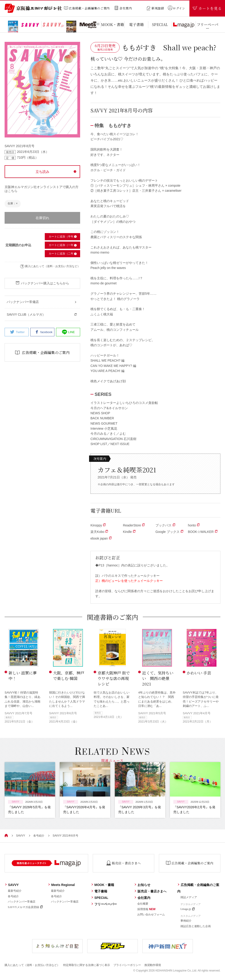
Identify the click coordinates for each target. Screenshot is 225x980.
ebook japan (101, 538)
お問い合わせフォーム (151, 914)
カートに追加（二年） (62, 254)
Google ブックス (169, 532)
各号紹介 (39, 836)
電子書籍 (99, 891)
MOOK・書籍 (103, 885)
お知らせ (142, 885)
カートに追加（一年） (62, 245)
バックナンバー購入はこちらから (42, 283)
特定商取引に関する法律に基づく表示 (87, 965)
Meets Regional (61, 885)
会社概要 (143, 904)
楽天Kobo (99, 532)
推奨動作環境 (153, 965)
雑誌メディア (189, 897)
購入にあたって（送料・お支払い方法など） (50, 266)
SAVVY (21, 836)
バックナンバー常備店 (22, 901)
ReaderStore (134, 525)
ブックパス (165, 525)
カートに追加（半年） (62, 237)
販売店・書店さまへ (150, 891)
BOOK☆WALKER (203, 532)
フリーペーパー (104, 904)
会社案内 (142, 898)
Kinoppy (98, 525)
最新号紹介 (15, 891)
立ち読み (42, 172)
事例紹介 (186, 921)
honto (194, 525)
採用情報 (146, 909)
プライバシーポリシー (127, 965)
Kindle (129, 532)
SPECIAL (100, 898)
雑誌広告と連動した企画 (196, 926)
